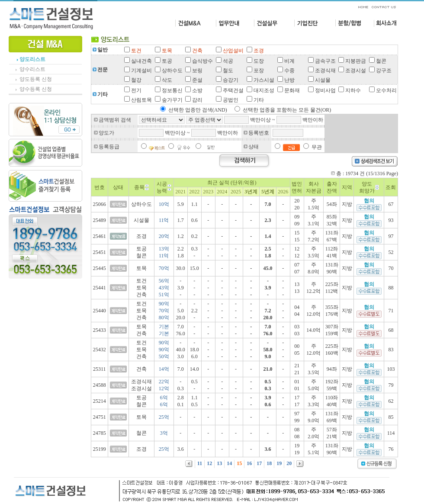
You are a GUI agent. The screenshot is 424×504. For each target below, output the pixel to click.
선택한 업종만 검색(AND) (198, 110)
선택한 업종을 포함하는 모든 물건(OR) (287, 110)
